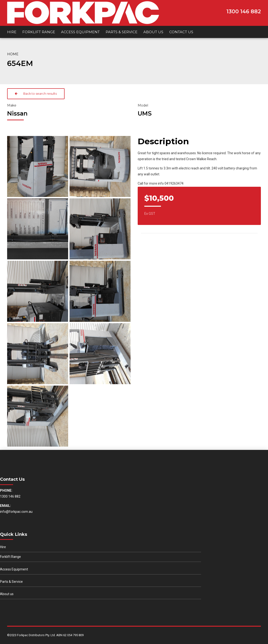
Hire (12, 32)
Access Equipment (80, 32)
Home (13, 54)
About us (153, 32)
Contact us (181, 32)
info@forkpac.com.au (16, 512)
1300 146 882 (244, 12)
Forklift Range (39, 32)
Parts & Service (122, 32)
